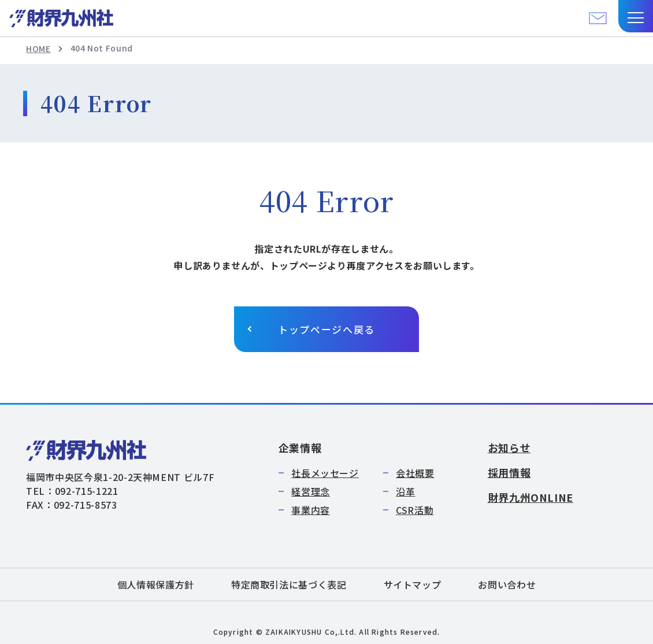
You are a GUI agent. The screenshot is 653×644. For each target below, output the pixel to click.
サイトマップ (413, 584)
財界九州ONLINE (530, 497)
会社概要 (415, 473)
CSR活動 (415, 510)
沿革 (405, 491)
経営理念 (311, 491)
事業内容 (311, 510)
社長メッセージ (325, 473)
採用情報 (509, 472)
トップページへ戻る (327, 329)
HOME (38, 49)
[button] (636, 16)
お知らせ (509, 447)
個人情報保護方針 (156, 584)
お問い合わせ (507, 584)
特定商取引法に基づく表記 (289, 584)
